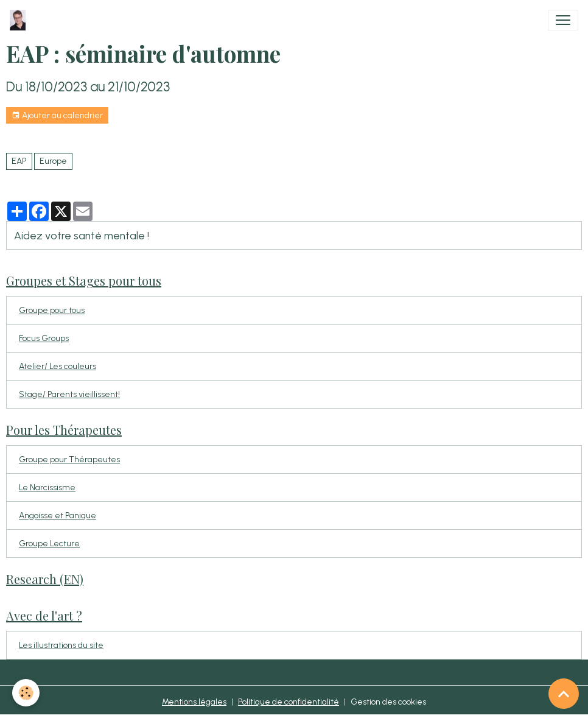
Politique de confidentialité (289, 702)
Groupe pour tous (52, 310)
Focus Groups (44, 338)
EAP (19, 161)
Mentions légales (194, 702)
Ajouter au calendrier (57, 116)
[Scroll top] (564, 694)
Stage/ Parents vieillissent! (69, 394)
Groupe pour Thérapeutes (69, 459)
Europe (53, 161)
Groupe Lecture (49, 544)
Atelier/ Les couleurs (58, 366)
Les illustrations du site (61, 645)
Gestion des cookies (388, 702)
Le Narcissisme (47, 487)
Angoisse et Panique (58, 516)
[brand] (20, 20)
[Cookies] (26, 693)
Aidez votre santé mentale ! (82, 235)
